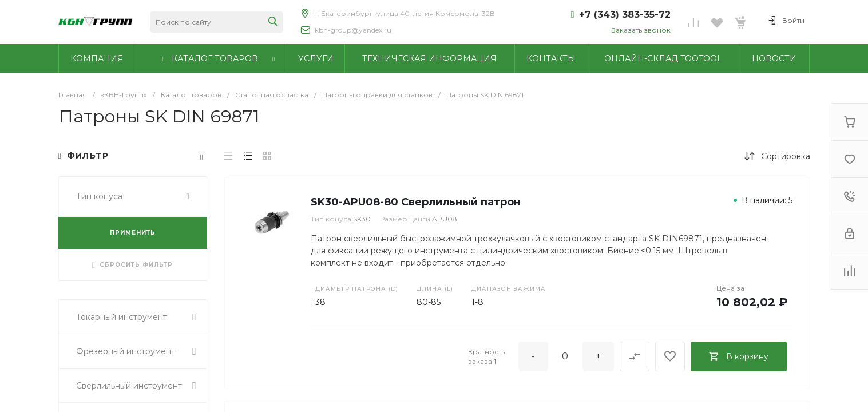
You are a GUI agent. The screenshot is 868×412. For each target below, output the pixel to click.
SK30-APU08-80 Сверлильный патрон (416, 202)
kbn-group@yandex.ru (353, 30)
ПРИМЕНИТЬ (133, 233)
